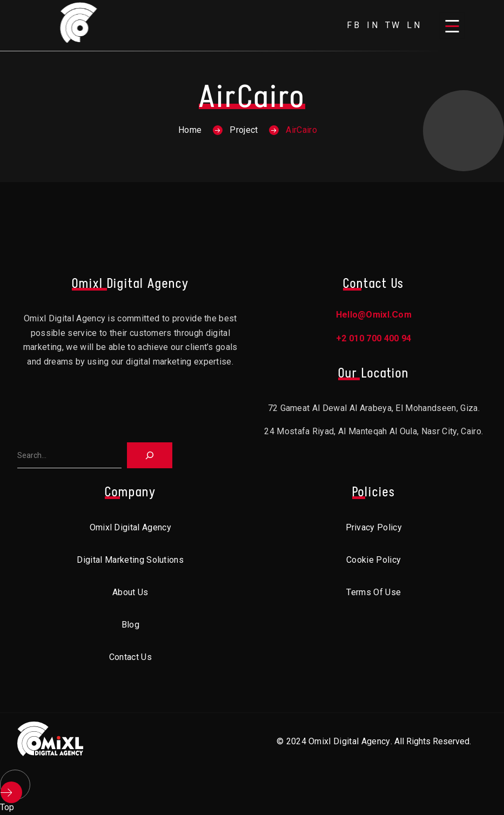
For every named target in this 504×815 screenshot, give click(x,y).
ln (414, 25)
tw (394, 25)
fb (354, 25)
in (373, 25)
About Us (130, 592)
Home (190, 130)
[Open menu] (452, 25)
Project (244, 130)
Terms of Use (374, 592)
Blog (130, 625)
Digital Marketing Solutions (130, 560)
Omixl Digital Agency (130, 527)
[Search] (150, 455)
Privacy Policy (374, 527)
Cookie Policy (374, 560)
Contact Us (130, 657)
